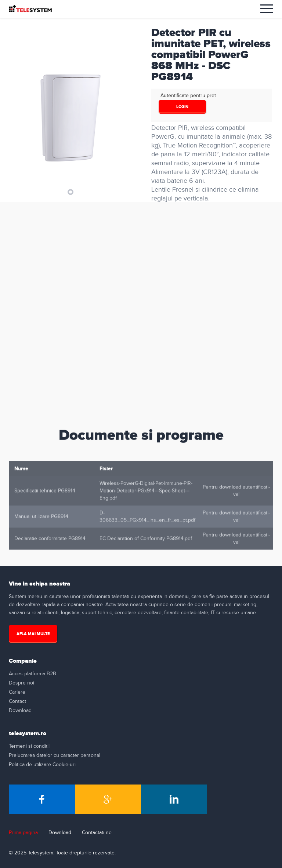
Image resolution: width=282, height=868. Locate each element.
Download (20, 711)
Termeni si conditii (29, 746)
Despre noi (21, 683)
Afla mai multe (33, 634)
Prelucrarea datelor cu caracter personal (55, 755)
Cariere (17, 692)
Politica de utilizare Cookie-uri (42, 765)
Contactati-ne (97, 833)
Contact (17, 701)
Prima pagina (23, 833)
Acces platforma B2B (32, 674)
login (182, 107)
